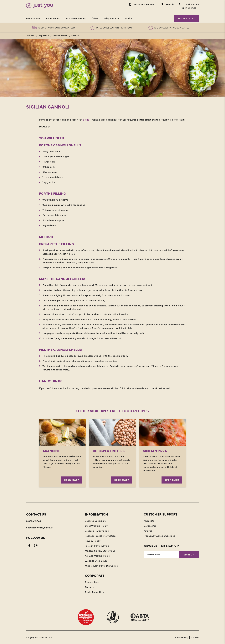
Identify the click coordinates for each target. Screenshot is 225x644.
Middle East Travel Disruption (101, 566)
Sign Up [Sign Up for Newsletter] (189, 554)
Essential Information (97, 531)
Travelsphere (92, 582)
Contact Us (150, 526)
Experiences (53, 18)
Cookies (195, 637)
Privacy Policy (93, 541)
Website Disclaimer (96, 561)
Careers (89, 587)
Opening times (189, 8)
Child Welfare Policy (96, 526)
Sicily (86, 120)
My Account (186, 18)
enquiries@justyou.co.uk (40, 527)
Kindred (129, 18)
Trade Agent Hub (94, 592)
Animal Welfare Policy (97, 556)
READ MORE (72, 480)
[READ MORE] (62, 432)
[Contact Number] (189, 4)
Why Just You (111, 18)
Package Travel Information (100, 536)
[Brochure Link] (142, 4)
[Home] (40, 6)
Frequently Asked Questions (159, 536)
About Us (149, 521)
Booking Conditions (96, 521)
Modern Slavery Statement (100, 551)
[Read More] (112, 432)
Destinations (33, 18)
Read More (122, 480)
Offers (95, 18)
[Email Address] (161, 554)
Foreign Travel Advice (97, 546)
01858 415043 (34, 521)
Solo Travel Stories (76, 18)
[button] (167, 4)
